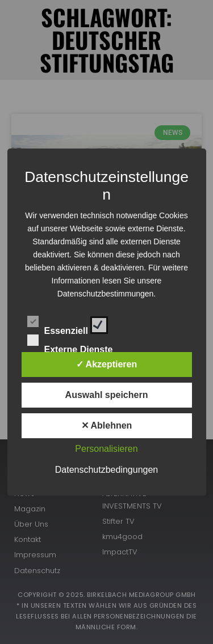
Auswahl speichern (107, 395)
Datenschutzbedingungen (106, 470)
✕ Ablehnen (107, 425)
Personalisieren (106, 449)
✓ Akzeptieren (107, 364)
